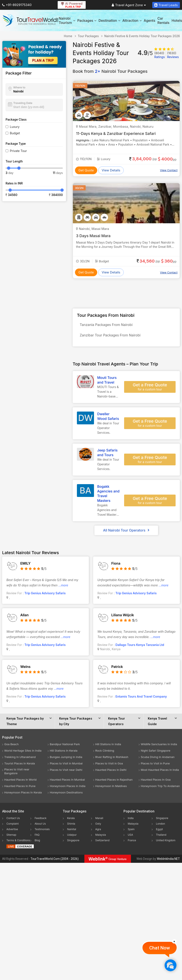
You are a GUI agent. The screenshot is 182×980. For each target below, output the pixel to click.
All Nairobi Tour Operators (126, 532)
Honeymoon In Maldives (111, 787)
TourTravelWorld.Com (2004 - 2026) (55, 860)
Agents (150, 20)
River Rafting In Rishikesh (112, 758)
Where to (19, 87)
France (132, 842)
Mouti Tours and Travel (107, 381)
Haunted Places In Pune (20, 787)
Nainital (72, 830)
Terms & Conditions (18, 842)
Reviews (173, 55)
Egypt (159, 830)
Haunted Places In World (20, 781)
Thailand (161, 836)
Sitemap (11, 836)
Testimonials (42, 830)
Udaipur (72, 836)
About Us (40, 825)
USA (130, 836)
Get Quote (86, 170)
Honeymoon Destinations (66, 794)
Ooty (98, 825)
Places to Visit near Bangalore (17, 773)
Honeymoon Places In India (68, 787)
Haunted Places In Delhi (111, 771)
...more (63, 586)
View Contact (169, 170)
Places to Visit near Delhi (66, 771)
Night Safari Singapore (156, 752)
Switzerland (102, 842)
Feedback (41, 819)
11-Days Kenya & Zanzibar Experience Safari (116, 134)
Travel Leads (166, 5)
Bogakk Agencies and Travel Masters (108, 495)
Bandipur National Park (65, 745)
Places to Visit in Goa (109, 765)
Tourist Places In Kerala (20, 765)
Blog (37, 842)
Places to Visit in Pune (155, 765)
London (161, 825)
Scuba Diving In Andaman (158, 758)
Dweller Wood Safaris (108, 418)
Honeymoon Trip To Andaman (160, 787)
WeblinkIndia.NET (168, 860)
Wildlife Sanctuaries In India (159, 745)
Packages (87, 20)
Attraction (132, 20)
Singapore (73, 842)
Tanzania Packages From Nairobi (107, 325)
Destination (109, 20)
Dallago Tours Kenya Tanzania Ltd (140, 646)
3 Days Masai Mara (94, 236)
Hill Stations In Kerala (64, 752)
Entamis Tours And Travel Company (141, 698)
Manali (99, 819)
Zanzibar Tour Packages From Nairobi (111, 336)
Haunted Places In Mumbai (67, 781)
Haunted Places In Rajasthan (114, 781)
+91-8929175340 (17, 5)
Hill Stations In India (108, 745)
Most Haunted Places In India (160, 771)
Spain (131, 830)
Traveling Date (23, 103)
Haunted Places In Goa (156, 781)
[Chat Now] (170, 965)
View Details (111, 170)
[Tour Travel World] (30, 20)
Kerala (71, 819)
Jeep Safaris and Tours (107, 454)
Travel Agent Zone (129, 5)
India (131, 819)
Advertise (12, 830)
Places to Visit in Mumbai (66, 765)
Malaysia (101, 836)
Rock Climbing (105, 752)
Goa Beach (11, 745)
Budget (15, 133)
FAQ (37, 836)
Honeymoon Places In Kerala (23, 794)
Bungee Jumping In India (66, 758)
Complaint (12, 825)
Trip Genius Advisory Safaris (45, 594)
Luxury (15, 127)
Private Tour (18, 151)
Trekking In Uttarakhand (20, 758)
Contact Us (13, 819)
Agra (98, 830)
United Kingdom (166, 842)
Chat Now (160, 948)
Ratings (159, 55)
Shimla (71, 825)
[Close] (174, 941)
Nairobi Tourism (67, 20)
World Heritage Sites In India (23, 752)
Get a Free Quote (150, 388)
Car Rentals (163, 20)
